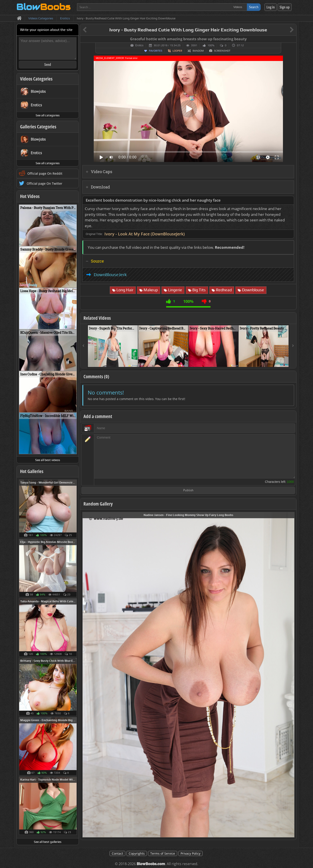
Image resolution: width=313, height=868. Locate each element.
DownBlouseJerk (110, 275)
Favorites (156, 51)
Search (254, 7)
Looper (177, 51)
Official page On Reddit (45, 173)
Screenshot (222, 51)
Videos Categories (36, 79)
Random (198, 51)
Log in (271, 7)
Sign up (285, 7)
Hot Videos (30, 196)
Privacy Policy (190, 853)
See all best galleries (48, 842)
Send (48, 65)
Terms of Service (163, 853)
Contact (117, 853)
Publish (188, 491)
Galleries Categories (38, 127)
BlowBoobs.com (151, 864)
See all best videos (48, 460)
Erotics (139, 45)
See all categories (48, 115)
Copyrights (137, 853)
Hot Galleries (32, 471)
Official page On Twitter (45, 183)
